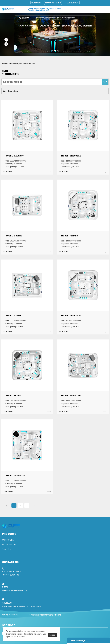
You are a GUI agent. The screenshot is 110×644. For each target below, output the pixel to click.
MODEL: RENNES (69, 236)
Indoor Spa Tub (9, 545)
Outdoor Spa (15, 64)
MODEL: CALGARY (15, 156)
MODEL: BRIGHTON (71, 396)
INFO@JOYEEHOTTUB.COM (15, 590)
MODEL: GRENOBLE (71, 156)
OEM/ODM (36, 3)
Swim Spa (7, 549)
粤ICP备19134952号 (10, 615)
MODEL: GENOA (13, 316)
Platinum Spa (29, 64)
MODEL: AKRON (13, 396)
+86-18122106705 (11, 575)
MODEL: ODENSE (14, 236)
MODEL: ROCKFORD (71, 316)
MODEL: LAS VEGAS (15, 476)
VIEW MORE (8, 172)
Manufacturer (53, 3)
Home (4, 64)
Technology (72, 3)
